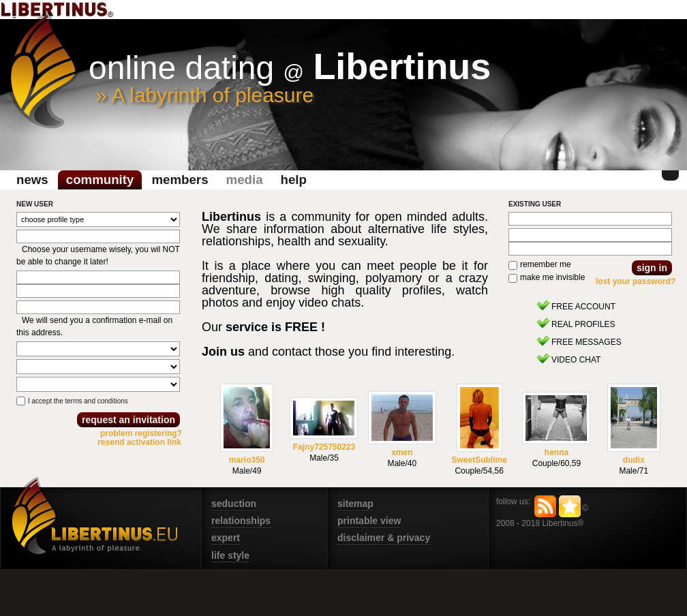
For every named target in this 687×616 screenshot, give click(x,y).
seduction (234, 504)
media (245, 180)
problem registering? (141, 433)
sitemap (355, 504)
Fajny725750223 (324, 447)
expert (226, 538)
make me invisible (552, 277)
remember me (546, 264)
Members (180, 180)
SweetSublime (479, 460)
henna (556, 452)
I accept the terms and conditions (78, 401)
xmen (402, 452)
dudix (634, 460)
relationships (241, 521)
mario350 (247, 460)
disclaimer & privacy (384, 538)
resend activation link (139, 442)
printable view (369, 521)
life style (230, 555)
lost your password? (636, 281)
